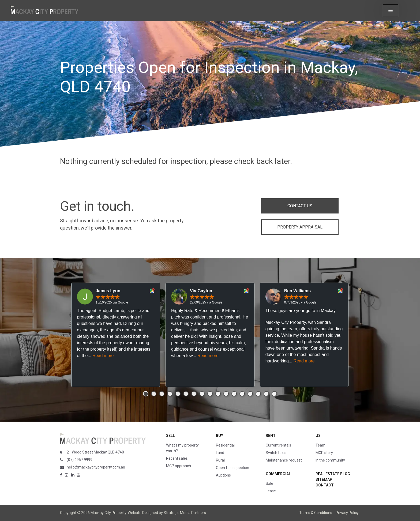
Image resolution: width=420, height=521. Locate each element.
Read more (103, 356)
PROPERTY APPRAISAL (300, 227)
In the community (330, 460)
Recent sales (177, 458)
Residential (225, 445)
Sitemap (324, 479)
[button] (391, 11)
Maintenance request (284, 460)
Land (220, 453)
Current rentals (278, 445)
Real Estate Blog (333, 474)
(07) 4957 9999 (80, 460)
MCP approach (179, 466)
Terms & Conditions (316, 513)
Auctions (223, 475)
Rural (220, 460)
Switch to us (276, 453)
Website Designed (143, 513)
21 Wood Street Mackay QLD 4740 (95, 452)
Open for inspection (232, 468)
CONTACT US (300, 206)
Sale (269, 483)
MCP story (324, 453)
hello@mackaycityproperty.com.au (96, 467)
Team (320, 445)
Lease (271, 491)
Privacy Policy (347, 513)
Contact (325, 485)
